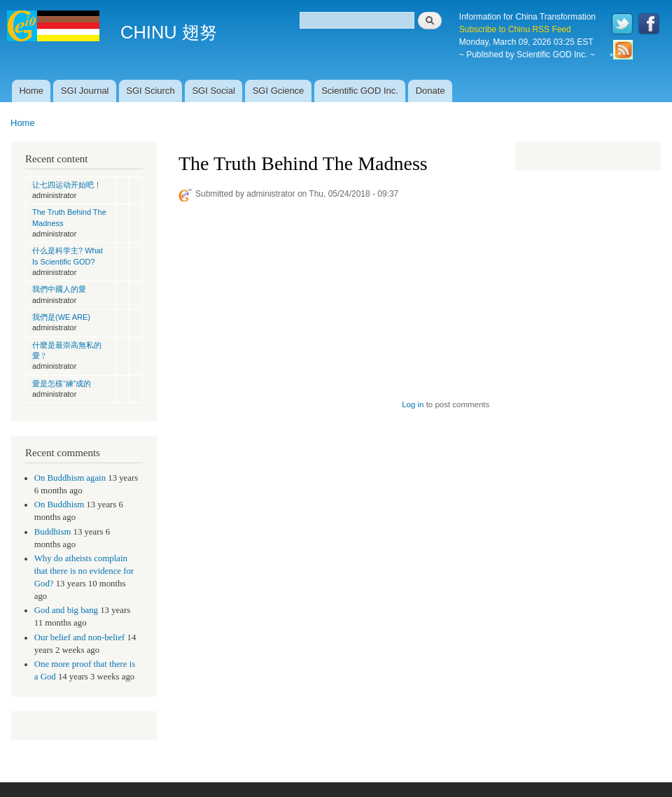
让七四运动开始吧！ (67, 185)
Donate (430, 91)
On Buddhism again (70, 478)
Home (31, 91)
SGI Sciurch (150, 91)
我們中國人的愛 (59, 289)
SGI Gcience (279, 91)
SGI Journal (85, 91)
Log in (413, 404)
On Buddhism (59, 505)
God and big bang (66, 610)
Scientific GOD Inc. (360, 91)
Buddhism (53, 532)
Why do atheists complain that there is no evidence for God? (84, 571)
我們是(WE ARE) (61, 317)
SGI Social (213, 91)
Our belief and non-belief (80, 637)
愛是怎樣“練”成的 (62, 383)
